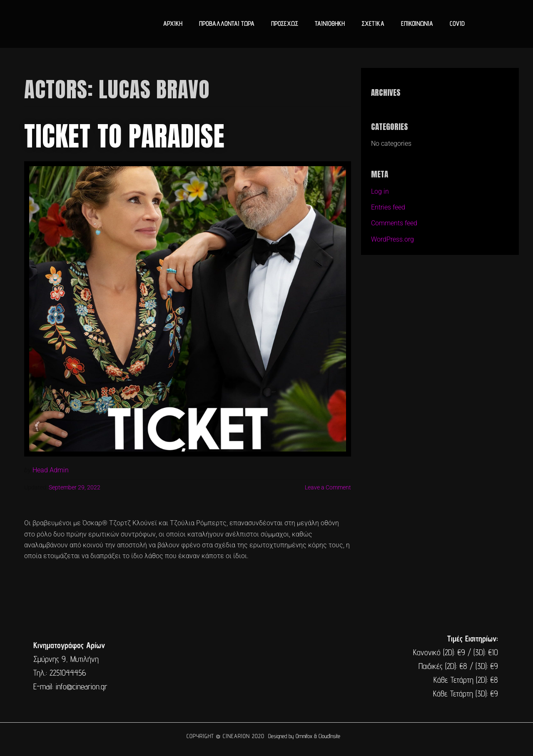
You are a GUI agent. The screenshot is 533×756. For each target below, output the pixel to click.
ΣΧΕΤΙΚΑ (373, 24)
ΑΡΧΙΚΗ (173, 24)
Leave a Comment (328, 488)
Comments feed (394, 223)
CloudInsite (329, 736)
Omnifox (304, 736)
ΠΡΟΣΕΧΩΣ (285, 24)
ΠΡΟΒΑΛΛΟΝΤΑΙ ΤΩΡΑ (227, 24)
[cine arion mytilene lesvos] (266, 666)
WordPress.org (392, 239)
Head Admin (51, 470)
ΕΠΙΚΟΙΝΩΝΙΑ (417, 24)
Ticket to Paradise (125, 136)
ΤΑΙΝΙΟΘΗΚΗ (330, 24)
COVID (457, 24)
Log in (380, 191)
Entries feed (388, 207)
